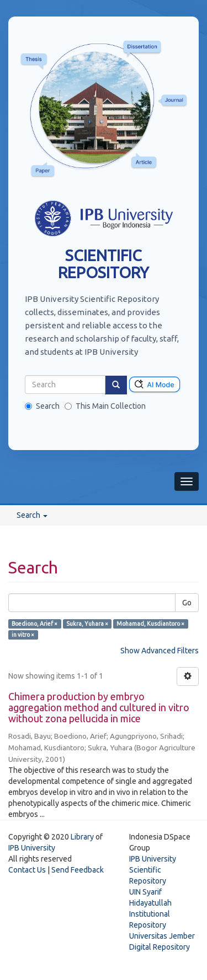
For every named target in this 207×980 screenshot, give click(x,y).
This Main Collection (105, 406)
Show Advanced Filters (160, 651)
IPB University (32, 848)
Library (82, 837)
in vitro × (23, 635)
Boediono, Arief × (34, 624)
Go (187, 603)
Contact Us (27, 870)
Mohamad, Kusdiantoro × (150, 624)
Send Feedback (78, 870)
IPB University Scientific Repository (153, 870)
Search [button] (32, 515)
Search (42, 406)
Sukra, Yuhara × (87, 624)
